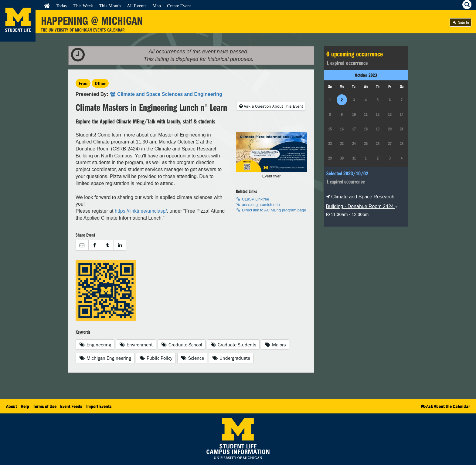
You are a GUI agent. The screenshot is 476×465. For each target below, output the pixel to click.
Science (192, 358)
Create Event (179, 6)
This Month (110, 6)
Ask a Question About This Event (271, 106)
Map (157, 6)
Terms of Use (45, 406)
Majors (275, 345)
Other (100, 83)
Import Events (99, 406)
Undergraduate (231, 358)
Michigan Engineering (105, 358)
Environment (136, 345)
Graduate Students (233, 345)
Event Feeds (71, 406)
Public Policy (156, 358)
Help (25, 406)
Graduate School (182, 345)
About (12, 406)
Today (62, 6)
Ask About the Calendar (445, 406)
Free (83, 83)
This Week (83, 6)
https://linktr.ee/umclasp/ (141, 211)
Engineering (95, 345)
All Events (137, 6)
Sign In (461, 22)
